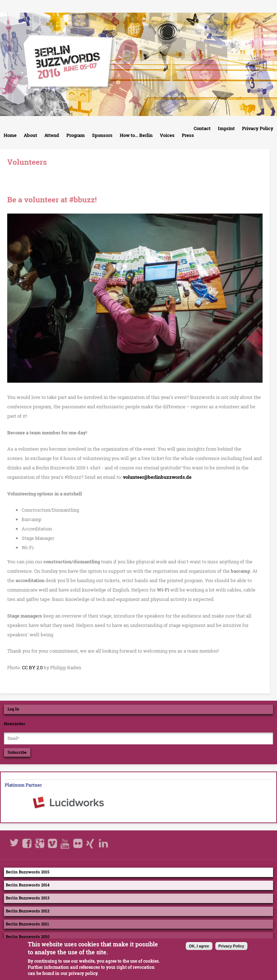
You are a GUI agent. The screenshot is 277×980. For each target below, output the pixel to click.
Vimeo (53, 843)
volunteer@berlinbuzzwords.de (157, 477)
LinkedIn (103, 843)
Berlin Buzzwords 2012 (28, 911)
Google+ (40, 843)
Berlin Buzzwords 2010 (28, 937)
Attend (52, 135)
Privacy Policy (258, 128)
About (30, 135)
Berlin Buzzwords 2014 (28, 885)
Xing (91, 843)
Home (10, 135)
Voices (167, 135)
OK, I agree (199, 950)
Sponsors (102, 135)
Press (188, 135)
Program (76, 135)
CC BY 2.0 (32, 667)
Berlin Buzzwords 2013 (28, 898)
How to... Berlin (136, 135)
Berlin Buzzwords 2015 (28, 872)
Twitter (15, 843)
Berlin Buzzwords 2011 (27, 924)
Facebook (27, 843)
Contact (202, 128)
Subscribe (17, 752)
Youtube (65, 843)
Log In (13, 709)
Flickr (78, 843)
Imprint (226, 128)
